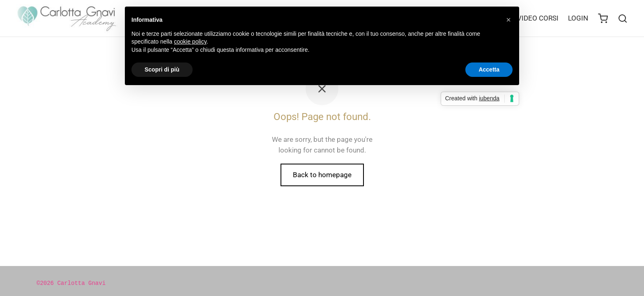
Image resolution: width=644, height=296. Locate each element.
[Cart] (603, 18)
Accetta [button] (489, 69)
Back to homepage (322, 175)
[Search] (623, 18)
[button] (508, 20)
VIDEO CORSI (538, 18)
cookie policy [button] (190, 42)
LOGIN (578, 18)
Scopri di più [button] (162, 69)
